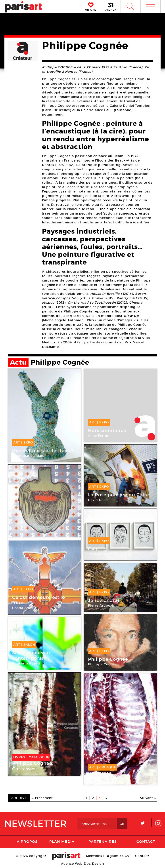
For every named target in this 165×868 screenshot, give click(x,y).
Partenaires (103, 841)
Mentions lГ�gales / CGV (108, 856)
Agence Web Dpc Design (82, 864)
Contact (146, 841)
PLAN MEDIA (62, 841)
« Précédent (43, 798)
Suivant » (148, 798)
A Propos (27, 841)
